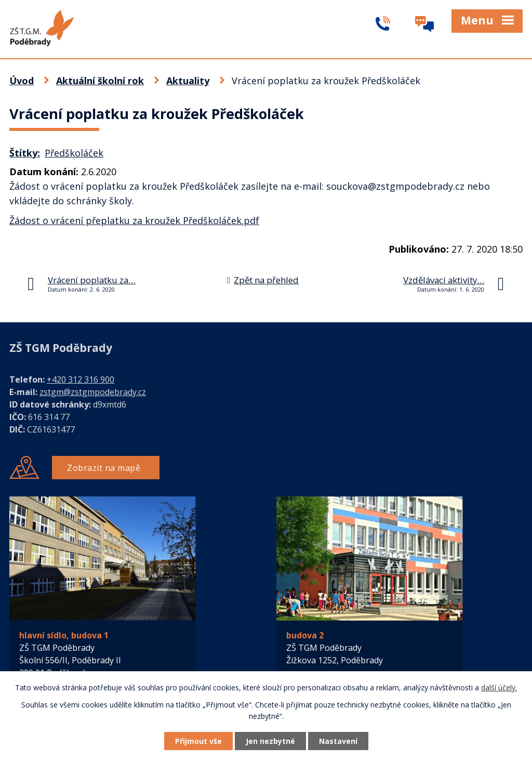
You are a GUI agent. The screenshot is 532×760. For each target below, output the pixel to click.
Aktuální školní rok (100, 81)
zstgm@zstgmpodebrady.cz (93, 392)
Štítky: (25, 153)
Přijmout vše (198, 741)
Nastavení (338, 741)
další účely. (499, 687)
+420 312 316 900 (81, 379)
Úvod (22, 81)
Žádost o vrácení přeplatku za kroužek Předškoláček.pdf (134, 220)
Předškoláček (74, 153)
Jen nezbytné (270, 741)
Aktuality (188, 81)
